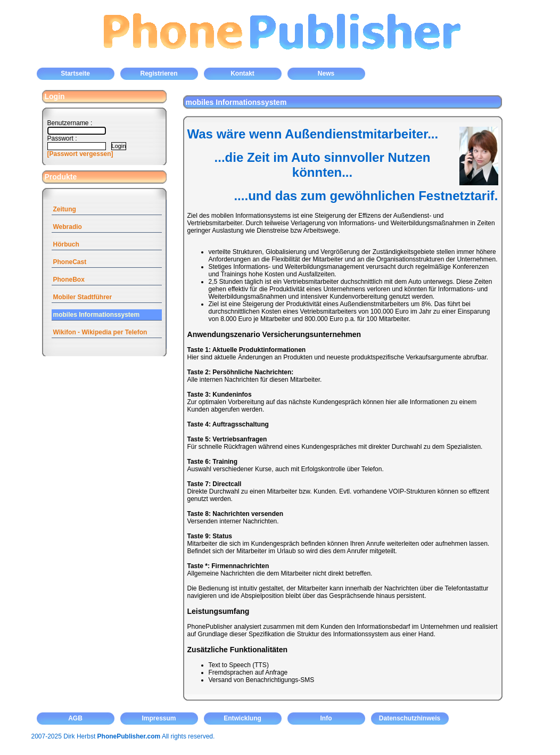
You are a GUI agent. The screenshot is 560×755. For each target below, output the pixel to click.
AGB (75, 718)
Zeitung (65, 209)
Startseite (75, 73)
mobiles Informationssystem (97, 315)
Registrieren (159, 73)
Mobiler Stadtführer (83, 297)
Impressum (159, 718)
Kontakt (242, 73)
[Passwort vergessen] (80, 154)
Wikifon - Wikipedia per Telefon (100, 332)
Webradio (68, 227)
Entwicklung (242, 718)
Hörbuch (66, 244)
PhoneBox (69, 280)
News (326, 73)
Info (326, 718)
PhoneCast (70, 262)
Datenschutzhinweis (410, 718)
